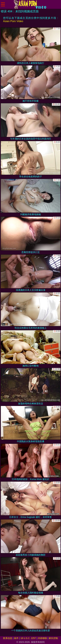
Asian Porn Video (13, 21)
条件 (16, 638)
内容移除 (42, 638)
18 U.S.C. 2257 (28, 638)
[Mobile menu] (3, 4)
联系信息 (8, 638)
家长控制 (53, 638)
